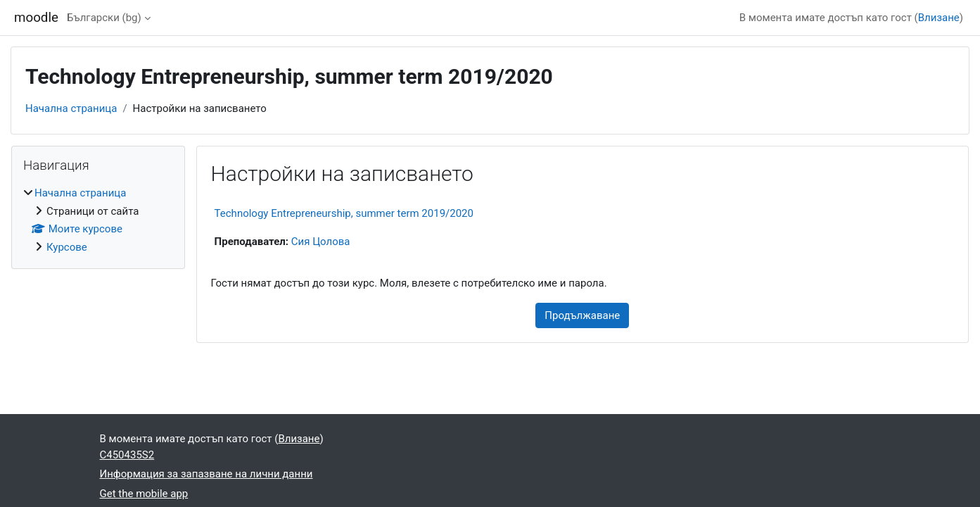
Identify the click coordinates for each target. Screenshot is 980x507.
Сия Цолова (321, 242)
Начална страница (71, 108)
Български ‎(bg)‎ (104, 18)
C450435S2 (127, 455)
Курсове (67, 247)
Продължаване (582, 315)
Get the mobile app (144, 494)
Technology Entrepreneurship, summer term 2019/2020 (344, 213)
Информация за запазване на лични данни (206, 474)
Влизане (939, 18)
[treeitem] (98, 220)
